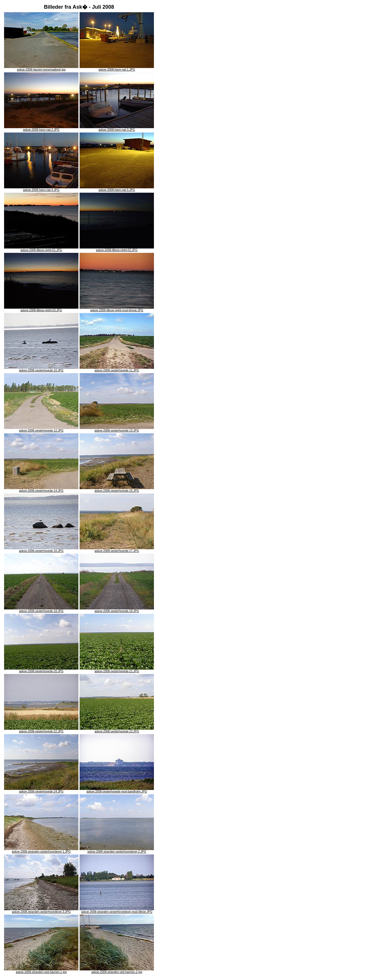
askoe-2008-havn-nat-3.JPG (117, 128)
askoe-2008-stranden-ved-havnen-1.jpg (41, 971)
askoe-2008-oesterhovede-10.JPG (41, 369)
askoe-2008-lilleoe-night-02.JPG (117, 249)
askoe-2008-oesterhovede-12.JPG (41, 429)
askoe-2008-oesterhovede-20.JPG (41, 670)
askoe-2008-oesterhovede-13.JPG (117, 429)
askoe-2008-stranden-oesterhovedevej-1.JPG (41, 850)
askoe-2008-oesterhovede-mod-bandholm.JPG (117, 790)
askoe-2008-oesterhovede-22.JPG (41, 730)
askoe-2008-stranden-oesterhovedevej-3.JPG (41, 911)
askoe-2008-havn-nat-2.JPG (41, 128)
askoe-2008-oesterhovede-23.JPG (117, 730)
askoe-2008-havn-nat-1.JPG (117, 68)
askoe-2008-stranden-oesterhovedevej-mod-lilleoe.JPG (117, 911)
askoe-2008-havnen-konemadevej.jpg (41, 68)
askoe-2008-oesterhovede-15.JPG (117, 489)
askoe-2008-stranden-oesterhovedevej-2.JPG (117, 850)
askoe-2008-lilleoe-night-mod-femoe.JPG (117, 309)
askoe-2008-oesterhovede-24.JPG (41, 790)
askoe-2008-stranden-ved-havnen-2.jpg (117, 971)
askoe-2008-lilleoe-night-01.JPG (41, 249)
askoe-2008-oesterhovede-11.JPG (117, 369)
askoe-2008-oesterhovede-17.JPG (117, 550)
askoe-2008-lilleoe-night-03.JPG (41, 309)
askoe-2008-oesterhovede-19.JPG (117, 610)
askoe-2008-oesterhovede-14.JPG (41, 489)
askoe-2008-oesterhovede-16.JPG (41, 550)
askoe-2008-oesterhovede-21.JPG (117, 670)
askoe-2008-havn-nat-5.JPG (117, 189)
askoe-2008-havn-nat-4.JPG (41, 189)
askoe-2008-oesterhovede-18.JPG (41, 610)
